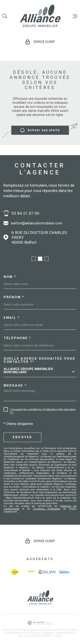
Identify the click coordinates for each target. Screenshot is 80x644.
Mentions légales (53, 633)
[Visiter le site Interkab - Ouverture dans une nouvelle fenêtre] (28, 572)
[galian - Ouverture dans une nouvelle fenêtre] (47, 572)
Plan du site (33, 633)
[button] (34, 259)
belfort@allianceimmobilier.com (37, 223)
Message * (15, 386)
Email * (12, 318)
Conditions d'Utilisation (47, 509)
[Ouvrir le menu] (75, 16)
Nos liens (24, 636)
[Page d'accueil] (40, 16)
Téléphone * (17, 338)
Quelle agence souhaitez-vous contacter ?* (39, 360)
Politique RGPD (41, 636)
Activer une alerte (40, 130)
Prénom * (14, 297)
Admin (70, 633)
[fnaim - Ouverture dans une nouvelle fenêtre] (15, 572)
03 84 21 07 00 (25, 213)
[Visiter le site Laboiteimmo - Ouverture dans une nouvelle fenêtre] (40, 623)
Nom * (10, 277)
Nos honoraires (15, 633)
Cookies (57, 636)
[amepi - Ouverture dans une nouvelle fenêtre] (64, 572)
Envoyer (23, 437)
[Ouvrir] (5, 16)
